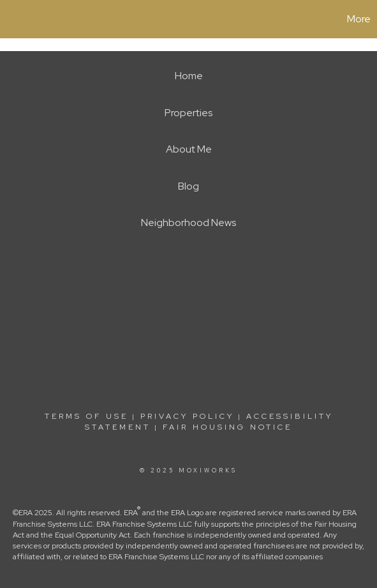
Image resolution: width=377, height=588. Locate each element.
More (359, 19)
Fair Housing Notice (227, 427)
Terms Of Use (86, 416)
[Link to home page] (11, 19)
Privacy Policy (187, 416)
